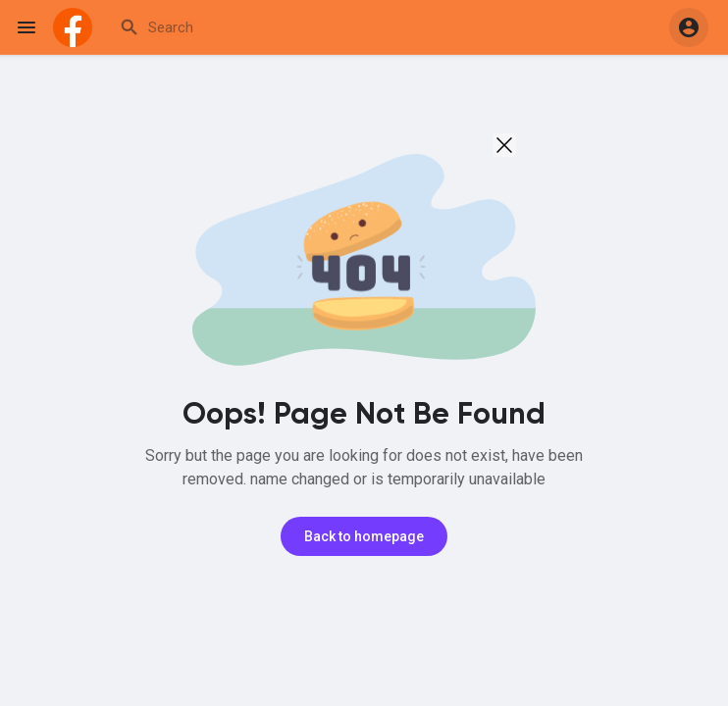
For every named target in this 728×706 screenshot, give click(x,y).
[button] (689, 27)
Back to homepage (364, 536)
